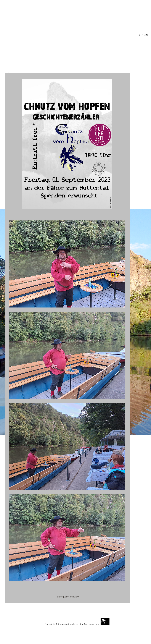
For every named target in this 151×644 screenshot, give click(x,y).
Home (143, 35)
